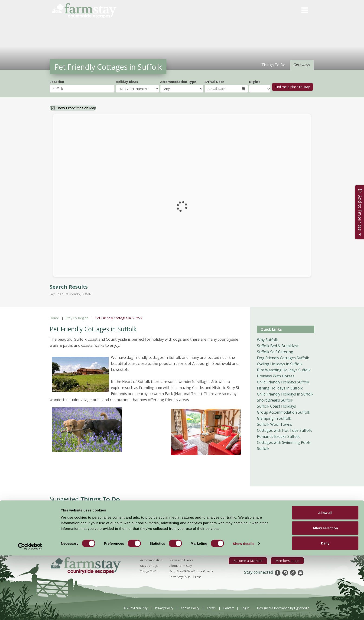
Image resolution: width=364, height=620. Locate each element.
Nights (255, 82)
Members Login (288, 561)
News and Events (181, 560)
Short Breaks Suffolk (275, 400)
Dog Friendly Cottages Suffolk (283, 358)
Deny (325, 608)
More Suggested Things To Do (182, 520)
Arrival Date (214, 82)
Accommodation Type (178, 82)
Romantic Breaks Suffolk (278, 436)
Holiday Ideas (127, 82)
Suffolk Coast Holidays (276, 406)
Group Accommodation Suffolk (284, 412)
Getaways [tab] (302, 65)
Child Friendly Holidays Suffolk (283, 382)
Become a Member (252, 561)
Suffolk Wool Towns (275, 424)
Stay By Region (77, 318)
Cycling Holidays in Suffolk (280, 364)
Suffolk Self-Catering (275, 352)
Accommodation (151, 560)
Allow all (325, 577)
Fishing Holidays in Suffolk (280, 388)
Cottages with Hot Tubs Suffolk (284, 430)
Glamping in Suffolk (274, 418)
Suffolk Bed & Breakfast (278, 346)
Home (54, 318)
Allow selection (325, 592)
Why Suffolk (267, 340)
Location (57, 82)
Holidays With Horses (276, 376)
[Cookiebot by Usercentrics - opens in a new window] (30, 611)
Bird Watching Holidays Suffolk (284, 370)
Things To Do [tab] (273, 65)
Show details (244, 608)
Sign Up (330, 539)
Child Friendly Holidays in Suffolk (285, 394)
